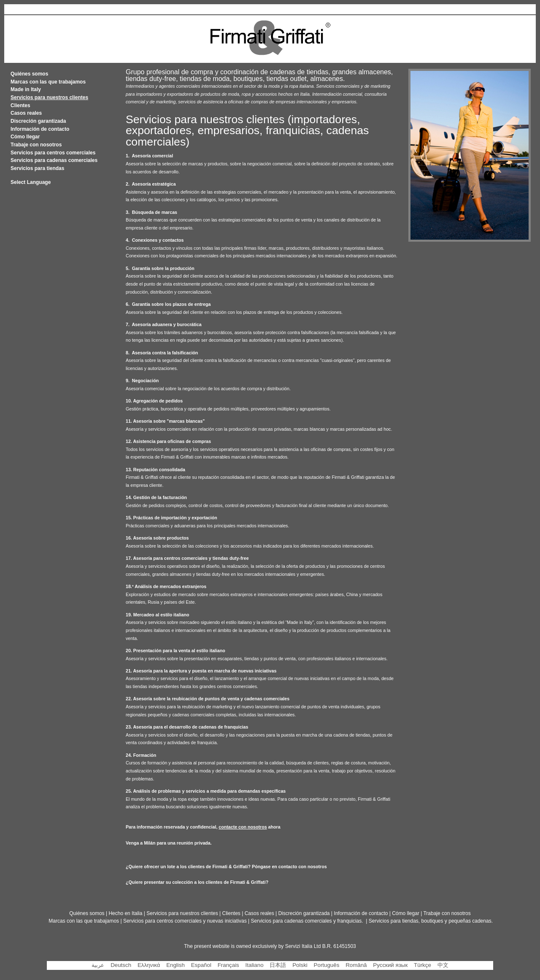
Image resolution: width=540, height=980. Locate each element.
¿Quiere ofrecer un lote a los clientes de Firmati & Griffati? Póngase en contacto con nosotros (226, 867)
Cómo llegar (25, 137)
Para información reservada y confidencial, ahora (203, 827)
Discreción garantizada (38, 121)
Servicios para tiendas (37, 168)
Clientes (20, 105)
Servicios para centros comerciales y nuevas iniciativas (185, 921)
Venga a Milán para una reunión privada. (169, 843)
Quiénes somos (29, 74)
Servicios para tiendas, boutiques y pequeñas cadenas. (431, 921)
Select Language (31, 182)
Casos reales (26, 113)
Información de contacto (40, 129)
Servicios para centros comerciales (53, 153)
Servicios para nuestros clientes (182, 913)
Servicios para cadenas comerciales (54, 160)
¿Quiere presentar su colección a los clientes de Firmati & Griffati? (197, 882)
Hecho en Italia (125, 913)
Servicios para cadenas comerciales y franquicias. (308, 921)
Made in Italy (26, 89)
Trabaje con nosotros (36, 145)
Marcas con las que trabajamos (48, 82)
